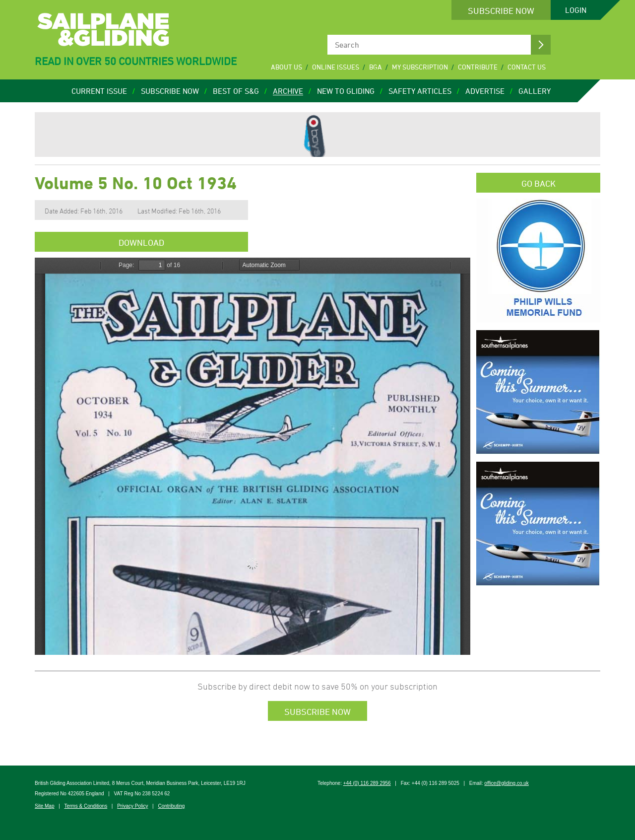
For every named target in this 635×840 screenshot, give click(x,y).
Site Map (44, 806)
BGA (376, 67)
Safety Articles (420, 91)
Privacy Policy (132, 806)
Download (141, 242)
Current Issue (99, 91)
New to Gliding (346, 91)
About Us (286, 67)
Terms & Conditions (86, 806)
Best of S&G (236, 91)
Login (576, 10)
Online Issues (336, 67)
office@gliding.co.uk (506, 783)
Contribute (478, 67)
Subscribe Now (501, 10)
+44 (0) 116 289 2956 (367, 783)
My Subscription (420, 67)
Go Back (539, 183)
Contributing (171, 806)
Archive (288, 91)
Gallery (535, 91)
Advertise (485, 91)
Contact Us (527, 67)
